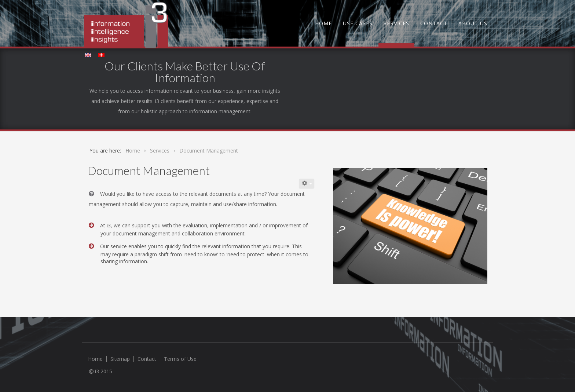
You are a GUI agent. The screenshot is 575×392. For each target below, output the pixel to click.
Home (323, 23)
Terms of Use (180, 359)
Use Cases (358, 23)
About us (473, 23)
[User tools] (307, 184)
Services (396, 23)
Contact (434, 23)
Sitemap (120, 359)
